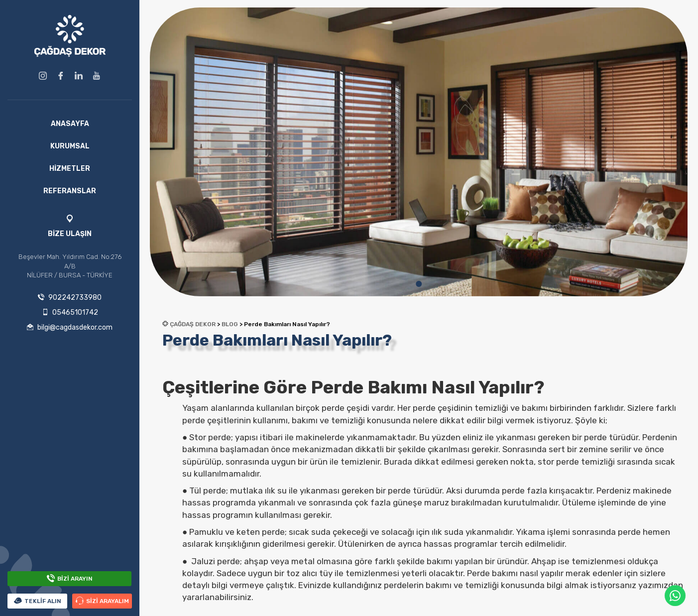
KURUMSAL (70, 146)
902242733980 (70, 298)
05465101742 (70, 312)
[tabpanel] (419, 152)
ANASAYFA (70, 124)
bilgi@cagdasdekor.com (70, 327)
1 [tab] (419, 284)
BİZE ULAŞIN (70, 234)
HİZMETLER (70, 169)
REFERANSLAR (70, 191)
